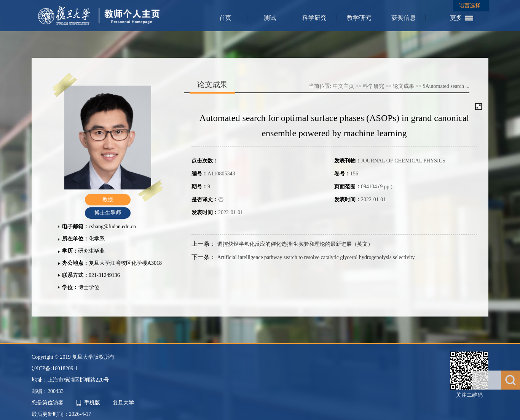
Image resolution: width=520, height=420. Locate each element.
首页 (225, 18)
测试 (270, 18)
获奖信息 (404, 18)
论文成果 (404, 86)
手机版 (92, 403)
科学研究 (314, 18)
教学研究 (359, 18)
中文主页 (343, 86)
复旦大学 (123, 403)
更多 (456, 18)
